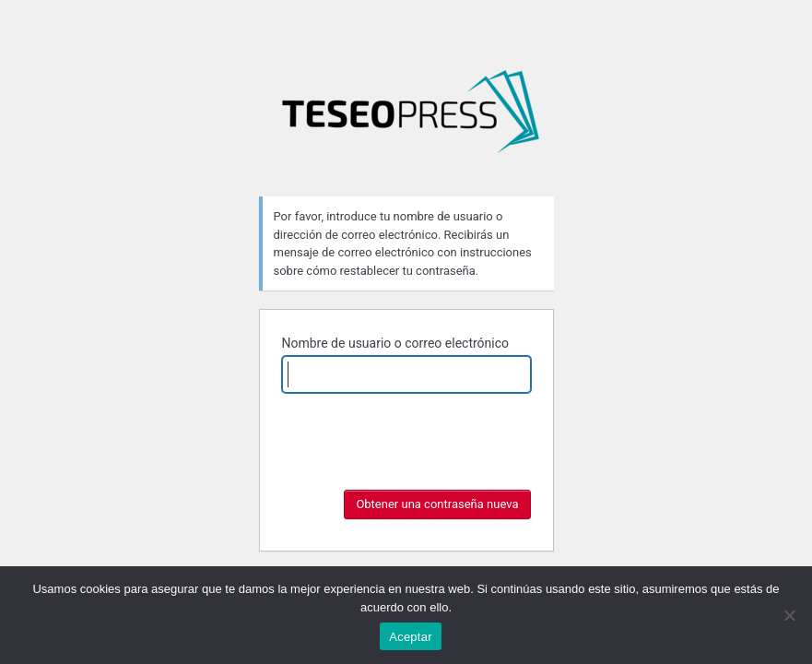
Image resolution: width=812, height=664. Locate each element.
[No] (789, 615)
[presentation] (422, 470)
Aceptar (411, 637)
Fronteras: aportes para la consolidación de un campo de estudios (410, 119)
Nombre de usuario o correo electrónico (396, 343)
